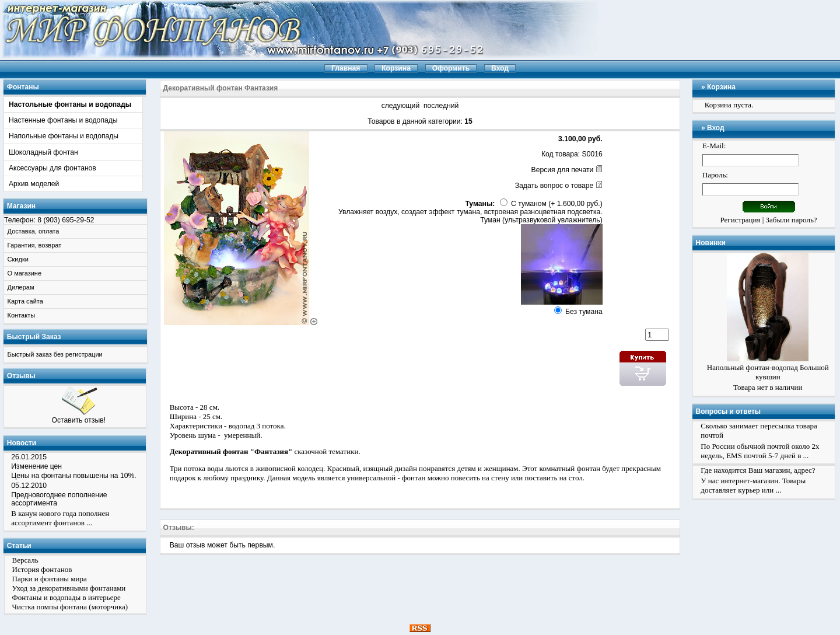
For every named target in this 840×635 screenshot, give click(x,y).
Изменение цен (36, 466)
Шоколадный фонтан (43, 152)
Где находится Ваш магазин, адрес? (758, 470)
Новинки (711, 243)
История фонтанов (42, 569)
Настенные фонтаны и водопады (63, 120)
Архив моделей (34, 184)
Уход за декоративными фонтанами (69, 588)
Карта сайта (25, 301)
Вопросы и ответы (728, 411)
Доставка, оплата (34, 231)
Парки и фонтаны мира (50, 579)
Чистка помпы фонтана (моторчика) (70, 607)
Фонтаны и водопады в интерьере (66, 597)
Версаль (25, 560)
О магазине (24, 273)
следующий (401, 106)
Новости (22, 443)
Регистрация (741, 220)
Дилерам (21, 287)
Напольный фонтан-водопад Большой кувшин (768, 372)
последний (441, 106)
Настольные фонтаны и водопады (70, 104)
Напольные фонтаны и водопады (64, 136)
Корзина (721, 87)
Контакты (22, 315)
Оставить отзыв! (79, 420)
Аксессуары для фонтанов (52, 168)
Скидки (18, 259)
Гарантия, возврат (35, 245)
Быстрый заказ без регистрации (55, 354)
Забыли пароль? (792, 220)
